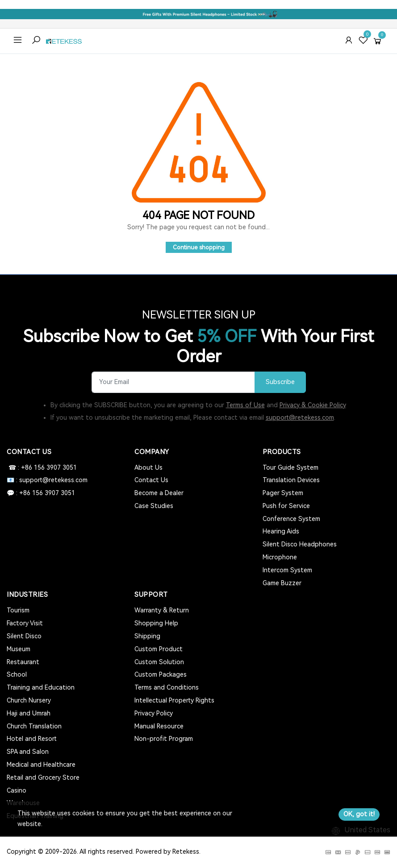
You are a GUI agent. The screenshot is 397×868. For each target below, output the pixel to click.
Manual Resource (159, 726)
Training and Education (41, 687)
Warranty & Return (162, 610)
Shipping (147, 636)
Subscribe (280, 382)
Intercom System (287, 570)
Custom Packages (161, 674)
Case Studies (154, 506)
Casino (17, 790)
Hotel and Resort (32, 739)
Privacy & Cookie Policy (313, 405)
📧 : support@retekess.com (47, 480)
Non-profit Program (164, 739)
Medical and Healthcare (41, 765)
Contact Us (151, 480)
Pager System (283, 493)
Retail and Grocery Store (43, 777)
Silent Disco (24, 636)
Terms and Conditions (167, 687)
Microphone (280, 557)
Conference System (291, 519)
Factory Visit (25, 623)
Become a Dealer (159, 493)
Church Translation (34, 726)
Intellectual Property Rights (174, 700)
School (17, 674)
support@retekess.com (300, 417)
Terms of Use (245, 405)
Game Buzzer (282, 583)
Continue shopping (199, 247)
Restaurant (23, 662)
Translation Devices (291, 480)
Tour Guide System (290, 467)
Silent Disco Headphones (300, 544)
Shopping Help (156, 623)
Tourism (18, 610)
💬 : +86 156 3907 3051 (41, 493)
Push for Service (286, 506)
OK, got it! (359, 814)
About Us (148, 467)
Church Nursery (29, 700)
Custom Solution (159, 662)
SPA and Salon (28, 752)
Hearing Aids (281, 531)
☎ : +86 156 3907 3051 (42, 467)
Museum (19, 649)
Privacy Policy (154, 713)
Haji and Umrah (29, 713)
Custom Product (159, 649)
